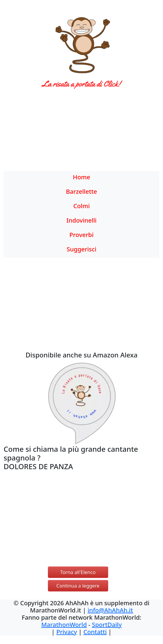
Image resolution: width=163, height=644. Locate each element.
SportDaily (107, 625)
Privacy (67, 632)
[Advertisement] (81, 134)
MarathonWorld (64, 625)
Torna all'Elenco (78, 572)
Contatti (95, 632)
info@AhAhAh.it (110, 610)
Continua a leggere (78, 586)
